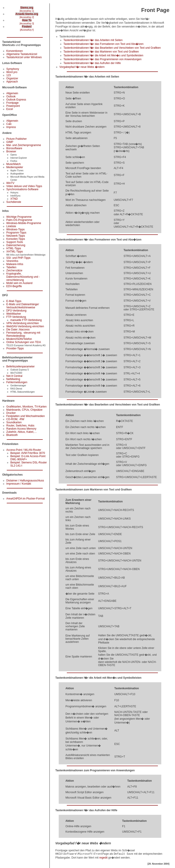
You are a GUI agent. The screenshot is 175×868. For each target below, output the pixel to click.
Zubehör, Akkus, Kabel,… (21, 432)
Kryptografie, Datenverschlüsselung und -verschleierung (23, 277)
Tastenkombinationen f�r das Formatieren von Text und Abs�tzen (103, 44)
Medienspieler (15, 167)
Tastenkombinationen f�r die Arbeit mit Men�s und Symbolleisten (103, 55)
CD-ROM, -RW (15, 419)
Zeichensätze (14, 270)
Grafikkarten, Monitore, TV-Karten (26, 407)
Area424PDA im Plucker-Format (26, 499)
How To (27, 20)
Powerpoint (13, 106)
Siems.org (27, 8)
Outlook (11, 96)
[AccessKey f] (27, 30)
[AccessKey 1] (27, 11)
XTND (14, 199)
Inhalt (27, 33)
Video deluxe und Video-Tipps (24, 186)
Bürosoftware (14, 148)
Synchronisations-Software (22, 189)
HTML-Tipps (14, 248)
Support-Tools (15, 242)
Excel (10, 109)
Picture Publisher (17, 139)
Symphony (13, 69)
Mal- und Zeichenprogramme (24, 145)
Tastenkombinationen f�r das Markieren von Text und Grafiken (101, 52)
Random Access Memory (21, 429)
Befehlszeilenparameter (20, 366)
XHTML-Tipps (15, 252)
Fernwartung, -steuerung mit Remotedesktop (23, 334)
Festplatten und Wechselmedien (26, 416)
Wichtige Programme (19, 217)
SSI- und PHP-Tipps (18, 258)
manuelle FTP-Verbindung (26, 320)
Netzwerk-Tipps (16, 236)
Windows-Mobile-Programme (24, 223)
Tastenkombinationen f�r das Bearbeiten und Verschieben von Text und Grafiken (112, 48)
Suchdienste (14, 202)
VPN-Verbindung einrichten (23, 323)
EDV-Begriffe (14, 286)
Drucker (11, 413)
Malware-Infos (15, 264)
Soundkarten (14, 422)
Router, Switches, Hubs (20, 426)
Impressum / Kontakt (19, 484)
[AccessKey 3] (27, 24)
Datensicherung (16, 245)
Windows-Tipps (16, 229)
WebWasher (14, 314)
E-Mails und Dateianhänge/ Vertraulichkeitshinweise (23, 306)
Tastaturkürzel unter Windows (24, 57)
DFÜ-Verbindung (16, 311)
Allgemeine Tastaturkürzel (22, 54)
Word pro (12, 72)
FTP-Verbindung (16, 317)
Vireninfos (12, 261)
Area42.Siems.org (27, 14)
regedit (103, 858)
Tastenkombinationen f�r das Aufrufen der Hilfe (92, 63)
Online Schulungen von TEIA (24, 342)
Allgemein (12, 93)
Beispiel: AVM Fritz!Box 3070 (28, 453)
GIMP (10, 142)
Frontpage (12, 103)
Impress (11, 127)
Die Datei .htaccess (18, 330)
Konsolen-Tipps (16, 239)
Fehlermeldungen (17, 382)
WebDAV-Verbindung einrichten (25, 326)
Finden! (27, 27)
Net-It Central (14, 376)
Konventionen (15, 51)
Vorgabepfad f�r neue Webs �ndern (82, 67)
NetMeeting (13, 379)
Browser (11, 151)
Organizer (12, 78)
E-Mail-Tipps (14, 301)
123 (9, 75)
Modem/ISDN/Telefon (19, 339)
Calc (9, 124)
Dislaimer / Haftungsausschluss (25, 481)
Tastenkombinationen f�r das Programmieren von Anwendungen (102, 59)
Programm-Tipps (16, 233)
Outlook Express (16, 100)
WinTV (10, 183)
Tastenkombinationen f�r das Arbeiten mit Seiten (93, 40)
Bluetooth (12, 435)
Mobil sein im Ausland (19, 283)
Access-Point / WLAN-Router (24, 450)
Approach (12, 82)
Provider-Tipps (15, 348)
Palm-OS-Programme (19, 220)
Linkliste (11, 226)
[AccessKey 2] (27, 17)
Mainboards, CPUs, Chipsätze (24, 410)
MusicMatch (13, 164)
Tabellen (11, 267)
